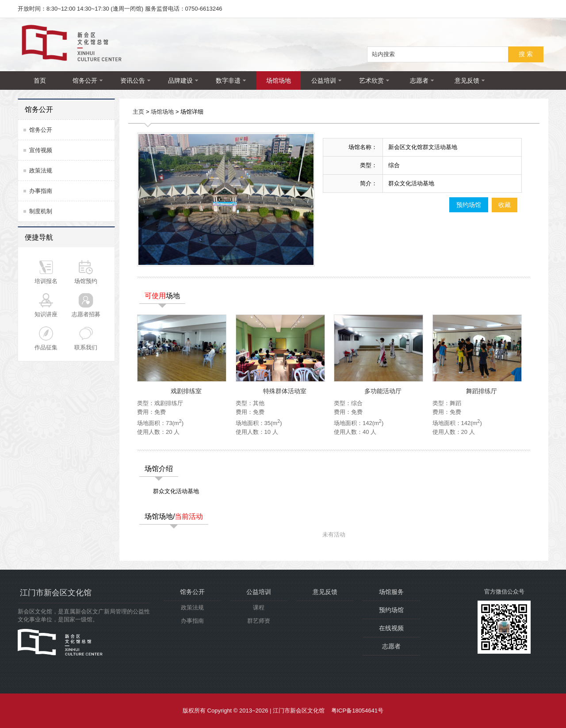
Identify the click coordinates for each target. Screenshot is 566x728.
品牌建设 (183, 80)
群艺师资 (259, 621)
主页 (138, 112)
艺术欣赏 (374, 80)
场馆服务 (391, 592)
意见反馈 (470, 80)
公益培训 (326, 80)
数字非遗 (231, 80)
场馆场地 (279, 80)
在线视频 (391, 628)
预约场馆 (469, 205)
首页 (40, 80)
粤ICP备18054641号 (358, 711)
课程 (259, 607)
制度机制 (41, 211)
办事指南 (41, 191)
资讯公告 (135, 80)
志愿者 (422, 80)
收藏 (505, 205)
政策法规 (41, 171)
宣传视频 (41, 150)
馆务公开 (88, 80)
